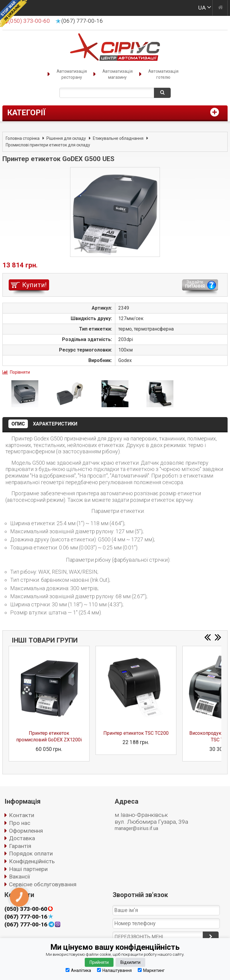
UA (202, 8)
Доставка (22, 838)
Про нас (20, 823)
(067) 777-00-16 (82, 21)
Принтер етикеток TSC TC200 (136, 733)
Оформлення (26, 831)
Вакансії (19, 877)
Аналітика (78, 970)
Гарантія (20, 846)
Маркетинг (151, 970)
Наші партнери (28, 869)
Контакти (22, 815)
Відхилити (130, 962)
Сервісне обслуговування (43, 884)
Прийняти (99, 962)
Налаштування (114, 970)
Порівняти (20, 372)
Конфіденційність (32, 861)
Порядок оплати (31, 853)
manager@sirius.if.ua (136, 828)
